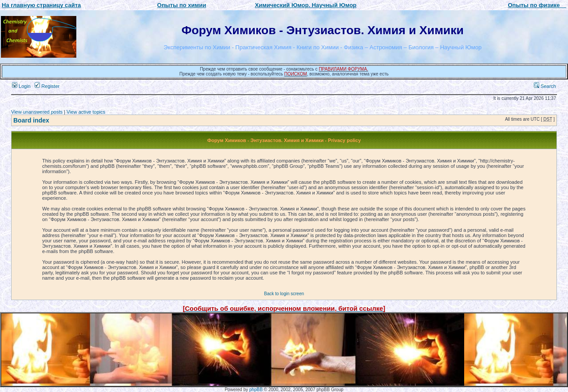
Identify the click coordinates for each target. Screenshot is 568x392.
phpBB (256, 390)
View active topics (86, 112)
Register (47, 86)
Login (21, 86)
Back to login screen (284, 294)
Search (545, 86)
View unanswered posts (37, 112)
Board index (31, 120)
